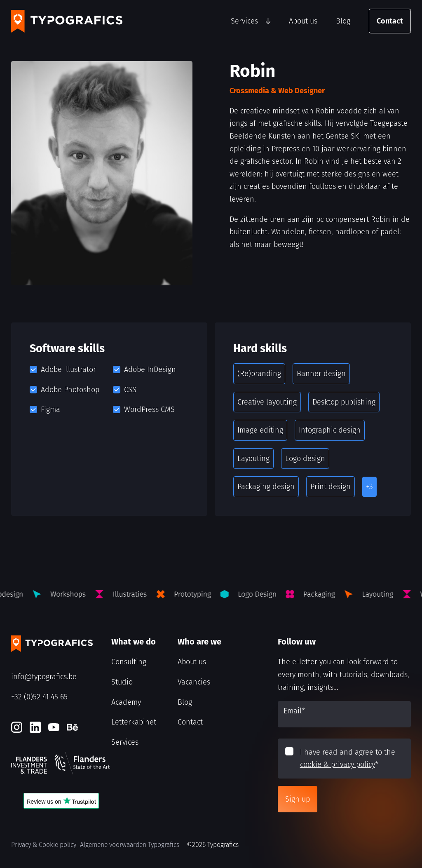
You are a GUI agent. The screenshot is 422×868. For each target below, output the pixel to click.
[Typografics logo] (67, 21)
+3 (369, 487)
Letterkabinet (134, 722)
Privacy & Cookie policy (44, 845)
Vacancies (194, 682)
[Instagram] (17, 727)
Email (294, 711)
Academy (126, 702)
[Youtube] (54, 727)
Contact (390, 21)
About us (303, 21)
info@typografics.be (44, 677)
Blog (343, 21)
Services (244, 21)
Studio (122, 682)
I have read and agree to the (348, 759)
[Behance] (72, 727)
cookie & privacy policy (338, 764)
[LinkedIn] (35, 727)
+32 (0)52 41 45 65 (39, 697)
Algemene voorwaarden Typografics (130, 845)
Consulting (129, 662)
